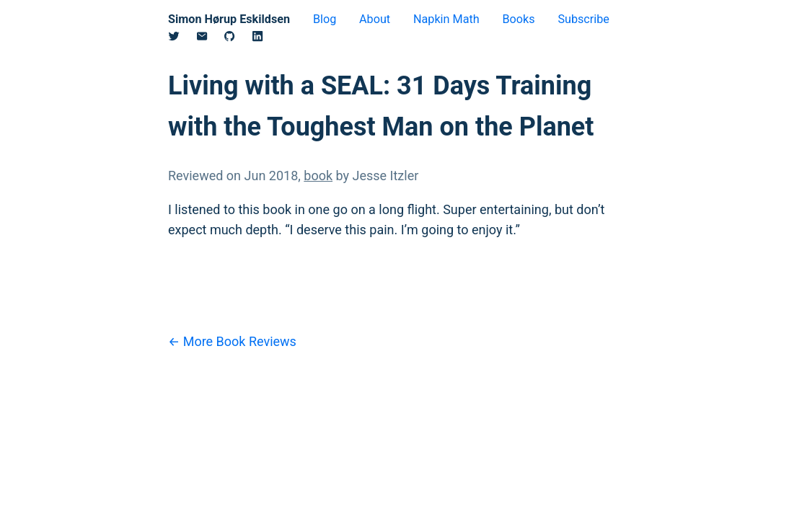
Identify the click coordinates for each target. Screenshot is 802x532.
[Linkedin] (266, 39)
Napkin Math (446, 19)
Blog (325, 19)
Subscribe (583, 19)
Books (518, 19)
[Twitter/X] (182, 39)
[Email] (210, 39)
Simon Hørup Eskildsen (229, 19)
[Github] (238, 39)
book (318, 176)
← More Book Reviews (232, 341)
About (375, 19)
